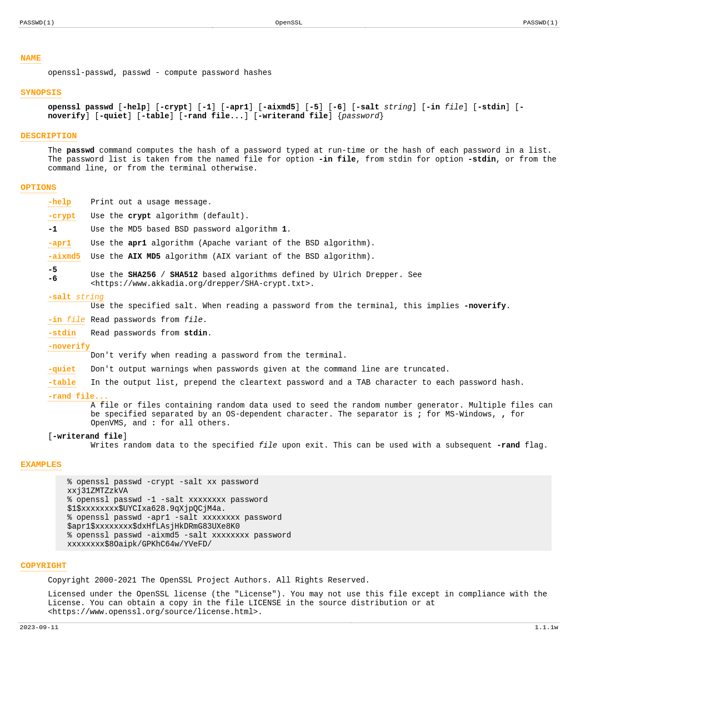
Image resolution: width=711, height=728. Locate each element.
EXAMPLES (41, 519)
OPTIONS (39, 206)
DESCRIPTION (49, 147)
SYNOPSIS (41, 99)
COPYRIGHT (44, 636)
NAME (31, 61)
